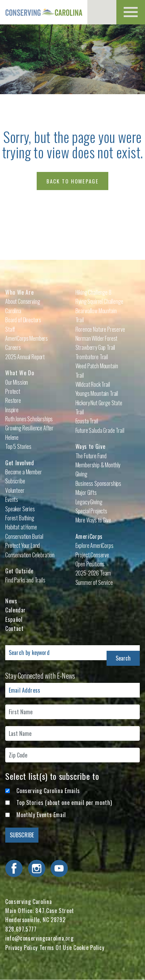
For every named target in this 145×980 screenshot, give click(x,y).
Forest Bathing (20, 518)
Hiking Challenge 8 (93, 292)
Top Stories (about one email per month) (64, 802)
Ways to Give (90, 446)
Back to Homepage (73, 181)
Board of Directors (23, 320)
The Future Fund (91, 456)
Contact (14, 628)
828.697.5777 (21, 929)
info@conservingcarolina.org (39, 938)
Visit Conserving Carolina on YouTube (59, 868)
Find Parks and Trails (25, 580)
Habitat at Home (21, 527)
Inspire (12, 410)
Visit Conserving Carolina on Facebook (14, 868)
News (11, 601)
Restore (13, 400)
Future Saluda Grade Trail (100, 430)
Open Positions (90, 564)
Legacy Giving (89, 502)
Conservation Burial (24, 536)
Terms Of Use (56, 948)
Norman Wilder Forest (97, 338)
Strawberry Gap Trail (95, 347)
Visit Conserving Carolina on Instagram (37, 868)
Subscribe (15, 481)
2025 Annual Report (25, 357)
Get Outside (19, 571)
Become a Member (24, 472)
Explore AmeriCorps (95, 545)
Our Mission (17, 382)
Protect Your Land (23, 545)
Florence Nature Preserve (100, 329)
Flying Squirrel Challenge (99, 301)
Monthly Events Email (41, 815)
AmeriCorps (89, 536)
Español (14, 619)
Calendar (16, 610)
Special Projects (91, 511)
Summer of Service (94, 582)
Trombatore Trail (92, 357)
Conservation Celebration (30, 555)
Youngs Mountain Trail (97, 393)
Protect (13, 391)
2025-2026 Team (93, 573)
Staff (10, 329)
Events (12, 499)
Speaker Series (20, 509)
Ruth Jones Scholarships (29, 419)
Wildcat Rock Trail (93, 384)
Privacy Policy (21, 948)
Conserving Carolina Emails (48, 791)
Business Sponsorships (99, 483)
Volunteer (15, 490)
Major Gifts (86, 492)
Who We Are (19, 292)
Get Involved (20, 463)
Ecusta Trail (87, 421)
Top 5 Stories (18, 446)
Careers (13, 347)
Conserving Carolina (44, 12)
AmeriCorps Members (27, 338)
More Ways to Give (93, 520)
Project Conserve (92, 555)
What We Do (20, 373)
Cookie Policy (89, 948)
